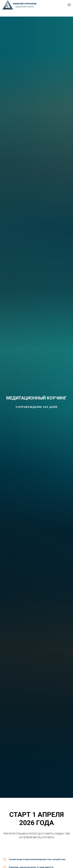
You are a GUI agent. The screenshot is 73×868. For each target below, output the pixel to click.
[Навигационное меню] (69, 5)
